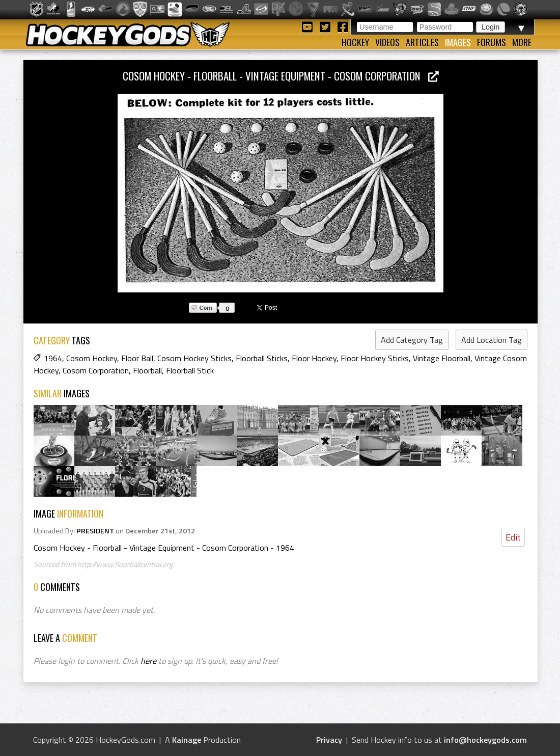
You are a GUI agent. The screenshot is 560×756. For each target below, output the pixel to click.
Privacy (329, 740)
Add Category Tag (412, 340)
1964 (53, 358)
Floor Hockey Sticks (375, 358)
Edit (513, 537)
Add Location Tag (492, 340)
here (148, 661)
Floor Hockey (314, 358)
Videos (387, 42)
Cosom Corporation (96, 370)
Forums (492, 42)
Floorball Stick (190, 370)
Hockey (355, 42)
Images (458, 42)
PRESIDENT (95, 531)
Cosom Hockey (92, 358)
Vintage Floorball (442, 358)
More (522, 42)
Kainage (187, 740)
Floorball (147, 370)
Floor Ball (137, 358)
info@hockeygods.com (485, 740)
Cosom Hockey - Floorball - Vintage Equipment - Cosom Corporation (281, 76)
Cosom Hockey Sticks (194, 358)
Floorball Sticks (262, 358)
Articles (422, 42)
